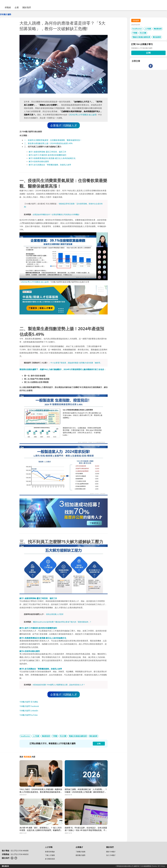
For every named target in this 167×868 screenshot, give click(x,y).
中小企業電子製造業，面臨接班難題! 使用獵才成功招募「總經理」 (76, 363)
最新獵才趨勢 (80, 855)
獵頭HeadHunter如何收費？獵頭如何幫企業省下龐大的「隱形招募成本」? (62, 622)
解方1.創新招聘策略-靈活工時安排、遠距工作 (47, 152)
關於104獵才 (111, 852)
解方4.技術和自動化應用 (39, 161)
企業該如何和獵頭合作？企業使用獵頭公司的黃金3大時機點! (56, 214)
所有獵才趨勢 (6, 14)
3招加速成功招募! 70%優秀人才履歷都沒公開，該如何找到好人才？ (59, 685)
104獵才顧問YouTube (29, 715)
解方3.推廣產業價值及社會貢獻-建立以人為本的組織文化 (52, 158)
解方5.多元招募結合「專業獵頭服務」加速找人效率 (50, 165)
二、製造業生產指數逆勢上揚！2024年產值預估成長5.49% (48, 143)
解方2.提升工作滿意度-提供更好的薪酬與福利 (47, 155)
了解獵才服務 (80, 852)
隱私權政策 (5, 866)
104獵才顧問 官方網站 (29, 702)
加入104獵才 (111, 855)
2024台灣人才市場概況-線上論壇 (83, 115)
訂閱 (148, 53)
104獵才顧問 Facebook (29, 706)
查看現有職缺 (50, 852)
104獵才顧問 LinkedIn (29, 711)
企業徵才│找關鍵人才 (64, 125)
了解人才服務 (50, 855)
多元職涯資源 (50, 859)
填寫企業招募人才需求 (55, 614)
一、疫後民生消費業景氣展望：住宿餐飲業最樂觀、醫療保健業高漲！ (53, 140)
